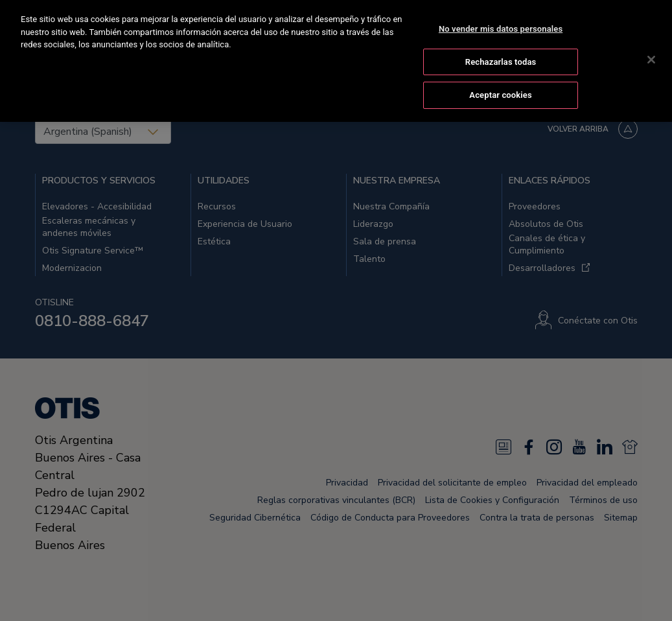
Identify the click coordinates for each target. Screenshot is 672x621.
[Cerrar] (651, 58)
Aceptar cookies (500, 94)
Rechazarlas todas (501, 60)
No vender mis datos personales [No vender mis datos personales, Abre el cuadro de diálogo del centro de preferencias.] (501, 28)
